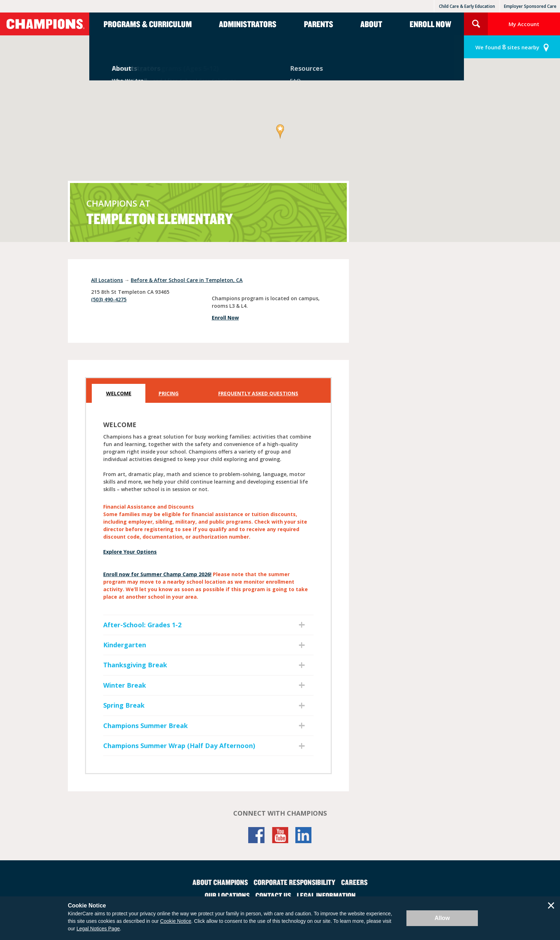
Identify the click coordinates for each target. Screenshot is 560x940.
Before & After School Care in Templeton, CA (187, 280)
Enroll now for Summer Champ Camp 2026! (157, 574)
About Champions (220, 882)
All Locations (107, 280)
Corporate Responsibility (294, 882)
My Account (524, 24)
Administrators (248, 24)
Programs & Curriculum (148, 24)
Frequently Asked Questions (258, 393)
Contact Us (273, 895)
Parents (319, 24)
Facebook (256, 835)
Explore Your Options (130, 552)
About (371, 24)
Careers (354, 882)
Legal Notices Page (98, 929)
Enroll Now (430, 24)
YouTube (280, 835)
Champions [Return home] (45, 24)
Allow (442, 918)
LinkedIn (304, 835)
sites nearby (507, 47)
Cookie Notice (176, 921)
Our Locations (227, 895)
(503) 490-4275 (109, 299)
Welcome (119, 393)
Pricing (169, 393)
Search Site (476, 24)
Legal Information (326, 895)
